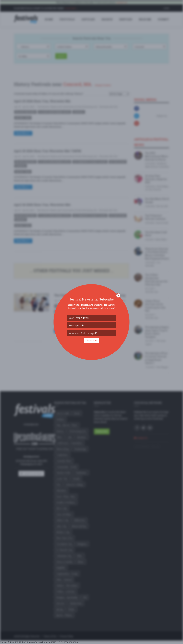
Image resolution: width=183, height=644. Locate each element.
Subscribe (91, 340)
